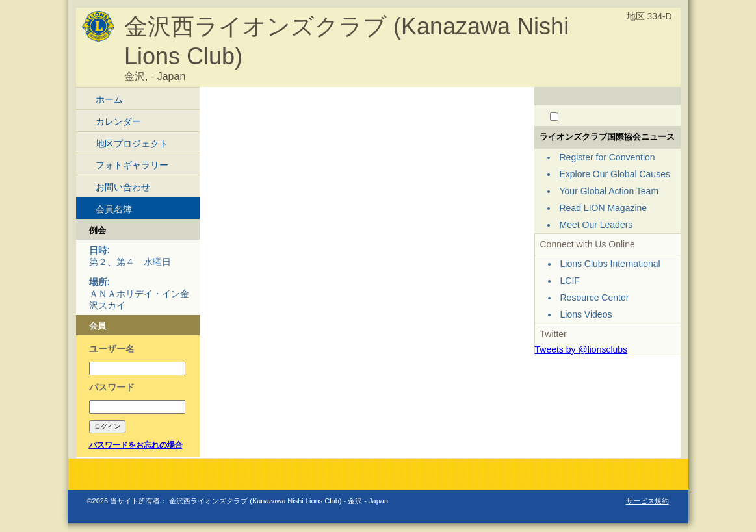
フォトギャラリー (132, 165)
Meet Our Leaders (596, 225)
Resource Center (595, 298)
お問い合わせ (123, 187)
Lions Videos (586, 314)
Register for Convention (607, 157)
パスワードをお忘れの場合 (136, 445)
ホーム (109, 99)
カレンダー (118, 121)
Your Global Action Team (609, 191)
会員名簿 (114, 209)
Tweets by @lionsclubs (581, 349)
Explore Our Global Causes (615, 174)
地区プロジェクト (132, 144)
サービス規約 (647, 501)
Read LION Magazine (604, 208)
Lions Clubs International (610, 264)
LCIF (570, 281)
